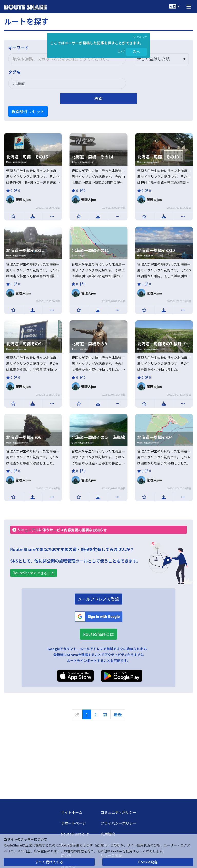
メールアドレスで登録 (98, 599)
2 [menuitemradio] (96, 714)
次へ (136, 52)
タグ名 (14, 72)
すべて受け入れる (49, 862)
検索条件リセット (28, 111)
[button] (189, 6)
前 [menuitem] (105, 714)
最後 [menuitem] (118, 714)
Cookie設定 (148, 862)
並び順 (140, 48)
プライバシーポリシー (119, 823)
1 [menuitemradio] (87, 714)
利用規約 (108, 834)
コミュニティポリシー (118, 812)
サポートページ (73, 823)
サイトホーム (72, 812)
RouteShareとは (98, 634)
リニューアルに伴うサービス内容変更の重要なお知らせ (60, 530)
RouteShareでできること (34, 573)
